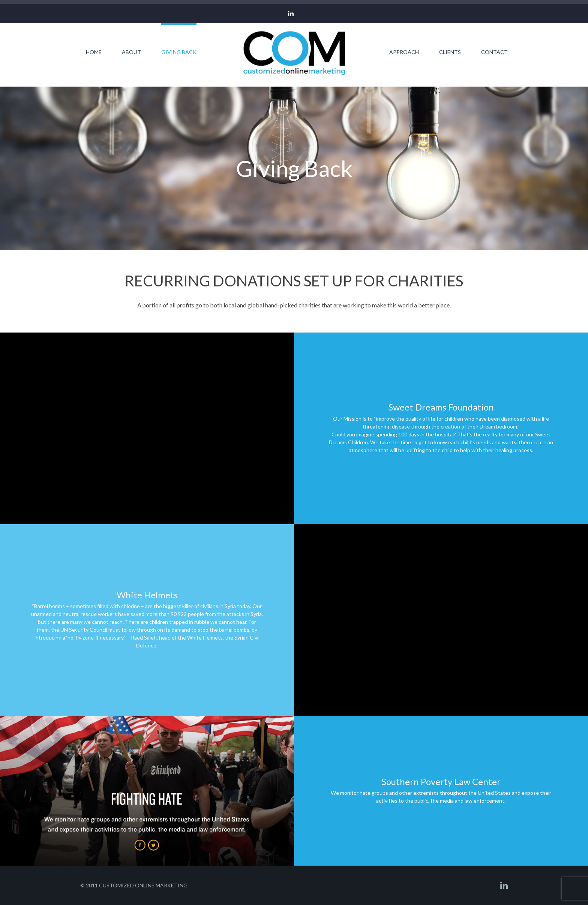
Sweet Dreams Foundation (441, 407)
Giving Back (179, 52)
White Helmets (147, 595)
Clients (450, 52)
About (131, 52)
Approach (404, 52)
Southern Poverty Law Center (441, 781)
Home (94, 52)
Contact (494, 52)
